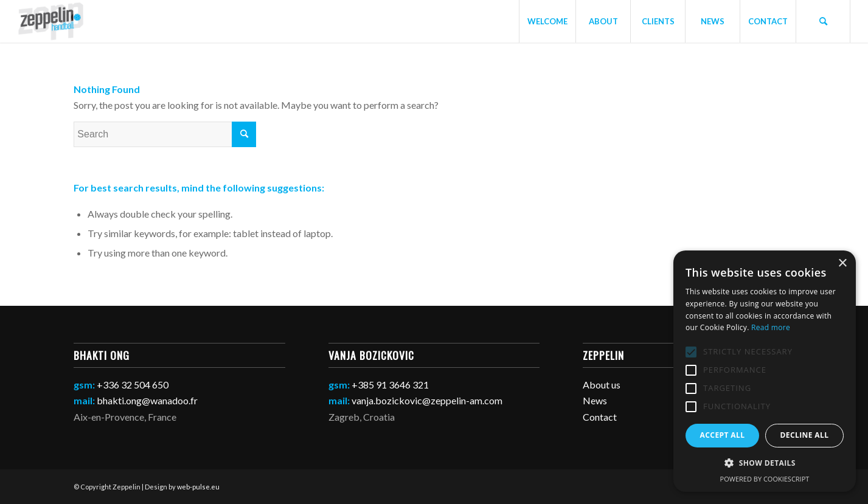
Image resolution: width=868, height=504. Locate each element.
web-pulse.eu (198, 487)
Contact (600, 417)
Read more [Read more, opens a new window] (771, 327)
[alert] (765, 371)
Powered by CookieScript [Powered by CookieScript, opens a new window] (765, 479)
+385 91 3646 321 (390, 385)
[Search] (823, 21)
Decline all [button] (805, 435)
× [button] (842, 264)
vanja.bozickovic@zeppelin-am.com (427, 400)
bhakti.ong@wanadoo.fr (147, 400)
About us (602, 385)
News (595, 400)
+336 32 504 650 (133, 385)
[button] (765, 463)
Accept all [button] (723, 435)
